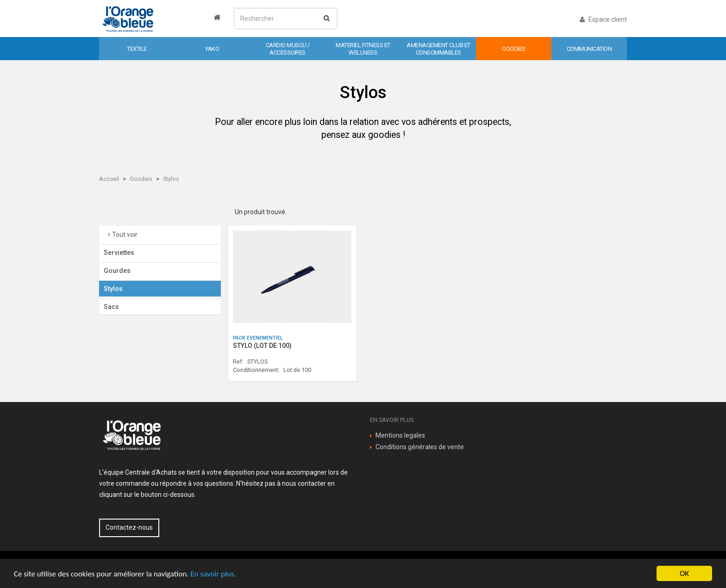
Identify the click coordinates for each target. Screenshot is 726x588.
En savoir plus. (213, 574)
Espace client (603, 19)
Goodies (141, 179)
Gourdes (117, 271)
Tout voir (124, 235)
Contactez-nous (129, 527)
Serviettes (119, 253)
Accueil (109, 179)
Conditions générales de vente (420, 447)
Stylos (171, 179)
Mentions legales (400, 435)
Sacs (111, 307)
